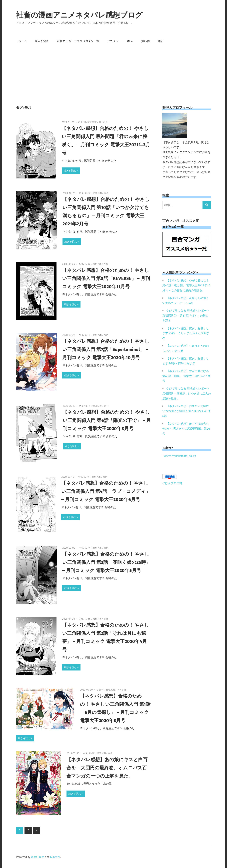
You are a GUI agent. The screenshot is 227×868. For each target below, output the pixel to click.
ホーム (23, 41)
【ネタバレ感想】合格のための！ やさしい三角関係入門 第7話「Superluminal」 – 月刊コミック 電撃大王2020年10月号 (106, 349)
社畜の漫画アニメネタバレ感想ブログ (79, 15)
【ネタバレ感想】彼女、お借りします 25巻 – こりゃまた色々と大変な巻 (186, 333)
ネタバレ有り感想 (87, 122)
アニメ (111, 41)
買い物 (145, 41)
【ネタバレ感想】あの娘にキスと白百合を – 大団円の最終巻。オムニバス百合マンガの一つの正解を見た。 (107, 768)
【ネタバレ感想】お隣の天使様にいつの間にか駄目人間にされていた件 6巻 (186, 411)
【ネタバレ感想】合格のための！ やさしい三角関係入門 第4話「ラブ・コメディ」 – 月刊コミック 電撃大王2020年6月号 (106, 491)
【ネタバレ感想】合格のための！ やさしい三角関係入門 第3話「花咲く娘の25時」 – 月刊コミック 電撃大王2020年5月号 (106, 562)
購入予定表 (42, 41)
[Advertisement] (113, 71)
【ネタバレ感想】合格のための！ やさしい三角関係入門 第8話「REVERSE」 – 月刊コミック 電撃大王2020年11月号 (106, 278)
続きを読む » (71, 171)
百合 (105, 122)
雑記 (160, 41)
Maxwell (55, 857)
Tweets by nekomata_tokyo (179, 456)
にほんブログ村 (172, 483)
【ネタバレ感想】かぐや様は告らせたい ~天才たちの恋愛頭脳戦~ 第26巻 (186, 429)
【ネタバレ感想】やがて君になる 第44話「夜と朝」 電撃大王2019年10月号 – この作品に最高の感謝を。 (186, 285)
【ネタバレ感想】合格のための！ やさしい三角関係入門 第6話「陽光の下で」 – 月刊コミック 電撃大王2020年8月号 (107, 420)
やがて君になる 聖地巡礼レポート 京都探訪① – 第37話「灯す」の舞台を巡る (186, 316)
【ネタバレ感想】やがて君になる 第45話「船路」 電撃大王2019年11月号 (186, 376)
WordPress (38, 857)
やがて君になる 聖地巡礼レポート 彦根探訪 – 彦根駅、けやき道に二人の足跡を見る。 (187, 394)
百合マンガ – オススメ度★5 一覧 (78, 41)
